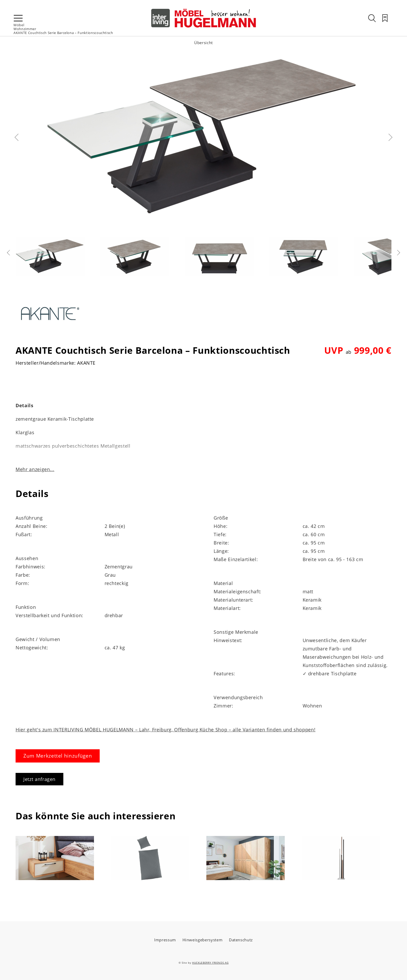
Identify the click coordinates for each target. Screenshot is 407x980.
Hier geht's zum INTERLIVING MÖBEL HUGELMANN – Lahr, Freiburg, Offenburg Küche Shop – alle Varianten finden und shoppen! (165, 730)
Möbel (19, 25)
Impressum (165, 940)
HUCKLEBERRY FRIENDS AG (210, 963)
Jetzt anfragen (39, 779)
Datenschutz (241, 940)
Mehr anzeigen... (35, 469)
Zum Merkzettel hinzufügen (58, 756)
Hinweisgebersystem (203, 940)
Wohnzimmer (25, 29)
